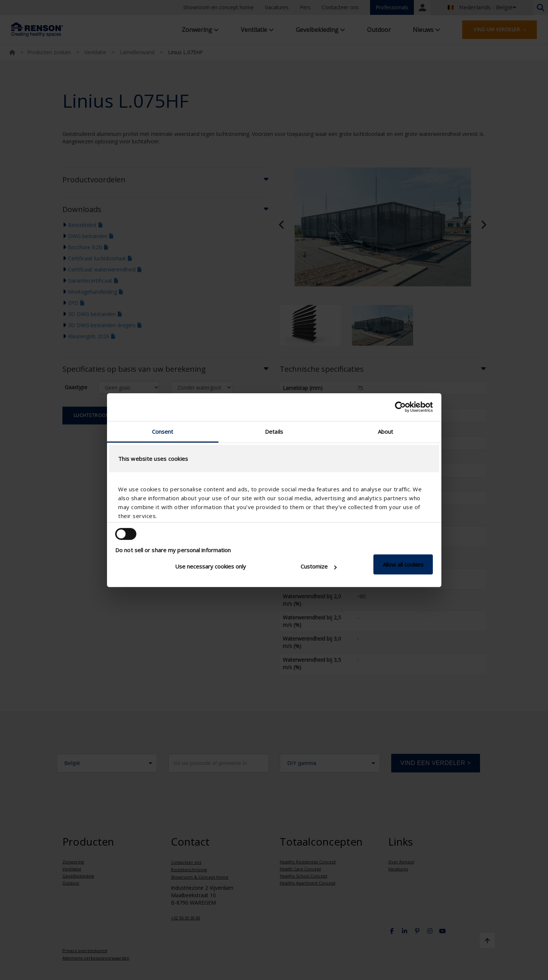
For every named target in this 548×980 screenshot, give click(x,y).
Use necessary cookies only (210, 566)
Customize (319, 566)
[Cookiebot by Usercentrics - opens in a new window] (400, 407)
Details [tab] (274, 431)
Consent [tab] (163, 431)
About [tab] (386, 431)
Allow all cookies (403, 564)
